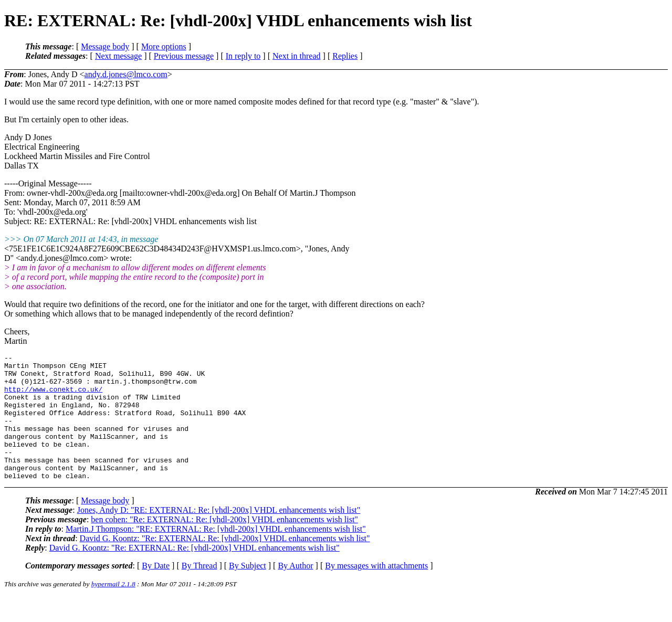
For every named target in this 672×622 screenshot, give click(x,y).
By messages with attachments (376, 591)
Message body (105, 46)
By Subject (248, 591)
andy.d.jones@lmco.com (126, 74)
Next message (118, 56)
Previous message (184, 56)
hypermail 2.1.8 (113, 609)
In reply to (243, 56)
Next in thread (297, 56)
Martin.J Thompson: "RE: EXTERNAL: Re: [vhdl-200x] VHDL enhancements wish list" (216, 554)
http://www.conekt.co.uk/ (53, 397)
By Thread (199, 591)
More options (164, 46)
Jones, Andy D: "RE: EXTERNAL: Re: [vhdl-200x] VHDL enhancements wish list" (219, 535)
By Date (156, 591)
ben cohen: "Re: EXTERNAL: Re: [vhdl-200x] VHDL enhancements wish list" (224, 545)
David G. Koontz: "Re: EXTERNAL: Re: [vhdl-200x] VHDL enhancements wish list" (225, 563)
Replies (345, 56)
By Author (295, 591)
